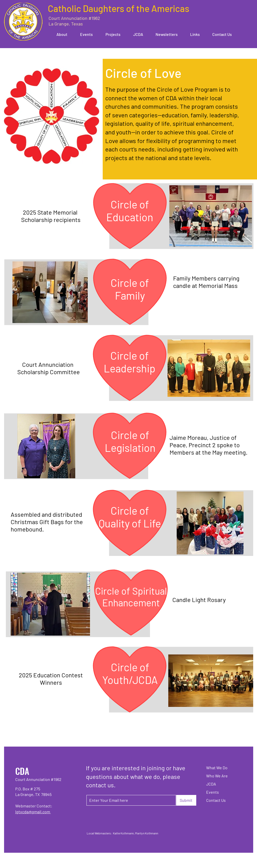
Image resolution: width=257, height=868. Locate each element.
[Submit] (186, 800)
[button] (59, 34)
